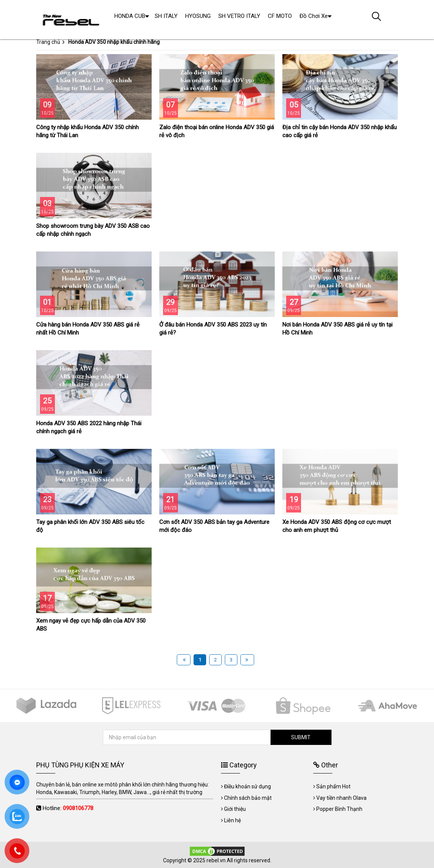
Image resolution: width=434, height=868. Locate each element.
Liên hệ (232, 820)
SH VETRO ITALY (239, 16)
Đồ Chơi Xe (314, 16)
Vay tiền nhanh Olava (341, 798)
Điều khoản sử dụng (247, 786)
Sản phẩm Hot (333, 786)
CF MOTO (280, 16)
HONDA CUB (130, 16)
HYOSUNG (198, 16)
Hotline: (68, 808)
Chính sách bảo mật (248, 798)
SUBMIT (301, 737)
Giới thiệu (235, 809)
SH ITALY (166, 16)
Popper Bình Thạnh (339, 809)
